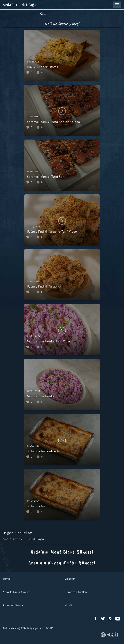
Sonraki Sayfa (35, 539)
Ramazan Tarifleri (76, 592)
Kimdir (69, 605)
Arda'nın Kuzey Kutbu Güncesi (62, 563)
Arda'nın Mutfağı (20, 5)
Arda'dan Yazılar (13, 605)
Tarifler (7, 579)
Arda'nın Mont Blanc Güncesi (62, 552)
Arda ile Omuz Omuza (17, 592)
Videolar (70, 579)
